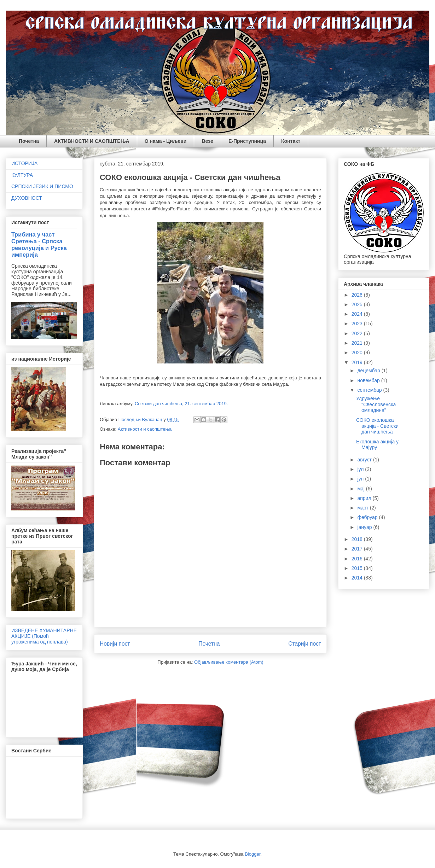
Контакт (291, 141)
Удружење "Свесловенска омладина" (376, 404)
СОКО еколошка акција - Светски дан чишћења (377, 426)
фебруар (368, 517)
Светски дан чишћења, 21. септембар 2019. (181, 404)
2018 (358, 539)
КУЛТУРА (22, 175)
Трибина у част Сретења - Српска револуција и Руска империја (39, 244)
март (363, 508)
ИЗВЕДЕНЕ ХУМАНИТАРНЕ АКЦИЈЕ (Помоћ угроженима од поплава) (44, 636)
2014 (358, 578)
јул (361, 469)
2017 (358, 549)
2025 (358, 304)
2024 (358, 314)
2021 (358, 343)
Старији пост (305, 644)
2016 (358, 559)
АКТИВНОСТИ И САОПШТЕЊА (92, 141)
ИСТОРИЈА (24, 163)
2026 (358, 295)
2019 (358, 362)
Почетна (29, 141)
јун (361, 479)
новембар (369, 380)
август (365, 460)
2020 (358, 353)
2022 (358, 333)
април (365, 498)
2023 (358, 324)
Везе (207, 141)
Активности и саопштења (145, 429)
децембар (369, 371)
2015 (358, 568)
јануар (365, 527)
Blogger (253, 854)
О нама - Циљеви (166, 141)
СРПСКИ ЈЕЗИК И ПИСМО (42, 186)
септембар (370, 390)
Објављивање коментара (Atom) (229, 662)
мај (361, 489)
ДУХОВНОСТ (27, 198)
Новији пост (115, 644)
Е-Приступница (247, 141)
